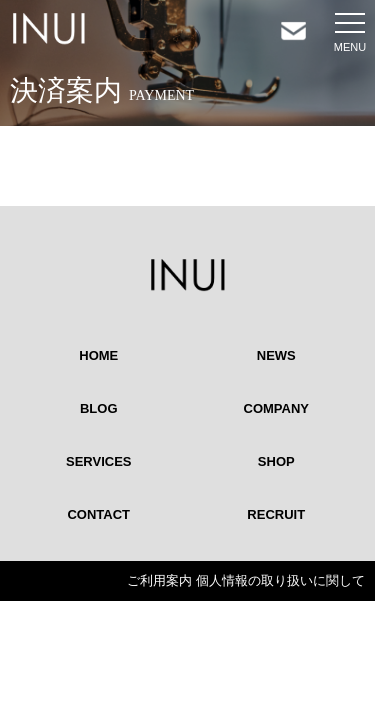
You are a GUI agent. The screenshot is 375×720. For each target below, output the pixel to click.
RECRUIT (276, 514)
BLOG (99, 408)
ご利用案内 (159, 580)
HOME (98, 355)
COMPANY (276, 408)
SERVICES (99, 461)
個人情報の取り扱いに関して (280, 580)
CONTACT (98, 514)
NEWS (276, 355)
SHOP (276, 461)
